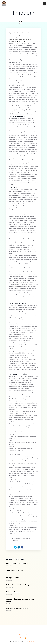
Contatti (26, 634)
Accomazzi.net (33, 641)
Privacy (21, 634)
